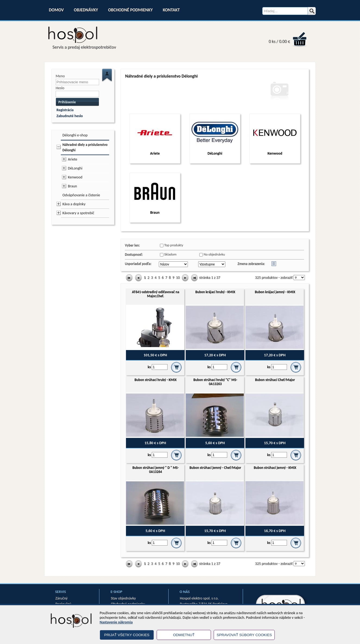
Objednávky (86, 10)
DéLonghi (75, 168)
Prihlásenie (67, 102)
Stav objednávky (123, 598)
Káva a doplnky (74, 204)
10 (178, 278)
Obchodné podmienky (130, 10)
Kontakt (171, 10)
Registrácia (65, 110)
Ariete (73, 159)
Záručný (61, 598)
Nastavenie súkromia (116, 622)
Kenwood (75, 177)
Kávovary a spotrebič (78, 213)
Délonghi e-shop (75, 135)
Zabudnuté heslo (70, 116)
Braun (72, 186)
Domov (56, 10)
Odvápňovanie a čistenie (81, 195)
